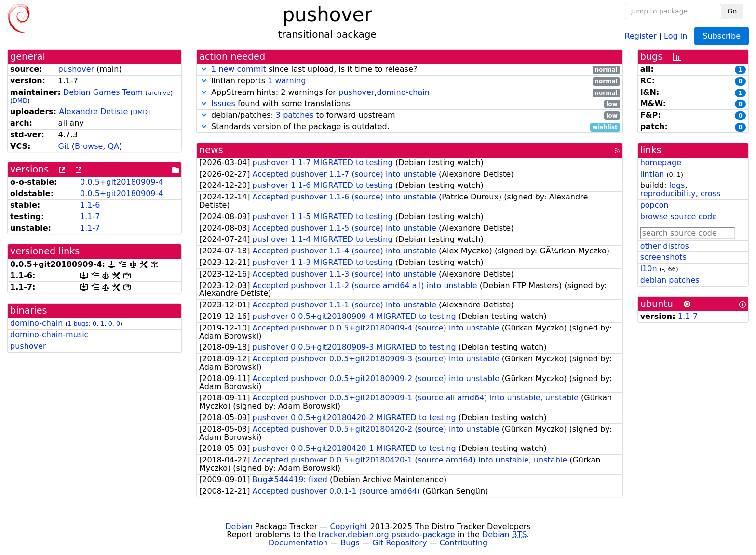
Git (64, 146)
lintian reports (410, 81)
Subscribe (722, 36)
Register (641, 35)
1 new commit (239, 69)
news (211, 150)
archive (159, 93)
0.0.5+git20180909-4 (121, 182)
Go (732, 11)
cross (710, 193)
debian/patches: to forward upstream (410, 115)
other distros (665, 246)
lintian (652, 174)
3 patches (295, 115)
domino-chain (36, 323)
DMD (20, 100)
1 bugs (78, 324)
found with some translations (410, 104)
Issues (223, 103)
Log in (675, 35)
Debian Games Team (103, 92)
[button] (204, 69)
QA (113, 146)
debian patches (670, 280)
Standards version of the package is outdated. (410, 127)
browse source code (679, 217)
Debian (239, 526)
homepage (661, 163)
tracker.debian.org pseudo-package (387, 535)
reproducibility (668, 193)
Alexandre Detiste (93, 112)
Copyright (349, 526)
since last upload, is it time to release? (410, 70)
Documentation (298, 543)
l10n (649, 269)
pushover (76, 69)
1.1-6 (90, 205)
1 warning (287, 81)
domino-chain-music (49, 335)
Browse (89, 146)
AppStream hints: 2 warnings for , (410, 93)
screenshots (663, 257)
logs (677, 185)
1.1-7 (90, 217)
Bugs (350, 543)
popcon (655, 205)
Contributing (464, 543)
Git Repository (399, 543)
